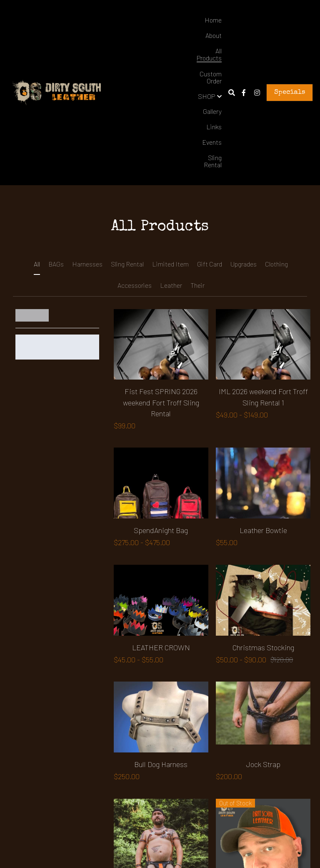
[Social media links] (244, 93)
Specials (290, 93)
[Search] (232, 93)
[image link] (57, 92)
